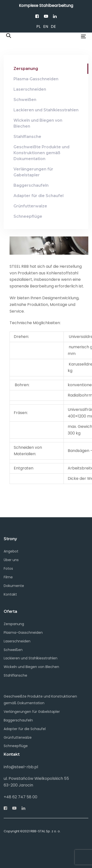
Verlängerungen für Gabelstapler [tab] (33, 172)
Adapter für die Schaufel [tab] (39, 196)
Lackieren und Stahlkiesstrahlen (31, 658)
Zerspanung (14, 624)
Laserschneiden (17, 641)
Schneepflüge (16, 746)
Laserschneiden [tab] (30, 89)
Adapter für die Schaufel (25, 729)
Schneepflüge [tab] (28, 216)
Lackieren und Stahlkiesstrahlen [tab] (46, 110)
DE (53, 26)
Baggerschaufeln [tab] (31, 185)
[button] (9, 36)
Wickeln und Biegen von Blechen (31, 667)
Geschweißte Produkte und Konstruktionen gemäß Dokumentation (40, 700)
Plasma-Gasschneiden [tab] (36, 79)
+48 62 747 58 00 (20, 797)
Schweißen (13, 650)
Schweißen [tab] (25, 100)
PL (38, 26)
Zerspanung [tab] (26, 69)
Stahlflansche (15, 675)
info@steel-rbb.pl (21, 767)
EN (46, 26)
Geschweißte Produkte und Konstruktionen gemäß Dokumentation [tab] (41, 153)
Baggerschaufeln (18, 720)
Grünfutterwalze (18, 737)
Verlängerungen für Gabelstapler (32, 712)
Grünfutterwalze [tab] (30, 206)
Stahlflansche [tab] (27, 137)
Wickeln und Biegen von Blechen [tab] (38, 123)
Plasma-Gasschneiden (23, 633)
